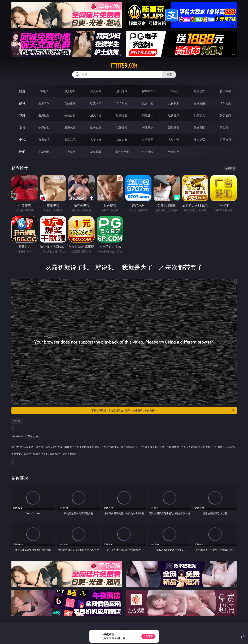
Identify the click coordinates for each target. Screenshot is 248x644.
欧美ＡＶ (96, 103)
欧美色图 (96, 127)
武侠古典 (122, 140)
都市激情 (44, 140)
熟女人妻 (148, 103)
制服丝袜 (148, 115)
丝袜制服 (174, 103)
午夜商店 (70, 152)
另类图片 (225, 127)
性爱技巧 (225, 140)
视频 (22, 103)
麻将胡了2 (148, 91)
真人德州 (70, 91)
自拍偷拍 (70, 103)
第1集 (17, 421)
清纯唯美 (174, 127)
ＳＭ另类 (225, 103)
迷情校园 (148, 140)
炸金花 (174, 91)
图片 (22, 127)
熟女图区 (199, 127)
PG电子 (44, 91)
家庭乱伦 (70, 140)
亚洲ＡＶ (44, 103)
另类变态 (225, 115)
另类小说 (174, 140)
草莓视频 (96, 152)
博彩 (22, 91)
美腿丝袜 (148, 127)
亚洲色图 (70, 127)
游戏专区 (122, 91)
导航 (22, 152)
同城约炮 (44, 152)
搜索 (169, 75)
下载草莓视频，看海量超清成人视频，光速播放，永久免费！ (163, 410)
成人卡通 (96, 115)
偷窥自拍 (44, 127)
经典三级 (174, 115)
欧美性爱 (122, 115)
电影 (22, 115)
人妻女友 (96, 140)
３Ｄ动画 (122, 103)
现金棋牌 (199, 91)
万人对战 (96, 91)
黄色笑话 (199, 140)
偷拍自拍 (70, 115)
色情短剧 (174, 152)
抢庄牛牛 (225, 91)
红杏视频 (148, 152)
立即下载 (148, 636)
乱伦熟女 (199, 115)
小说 (22, 140)
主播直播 (199, 103)
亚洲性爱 (44, 115)
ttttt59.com (124, 66)
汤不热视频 (122, 152)
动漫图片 (122, 127)
